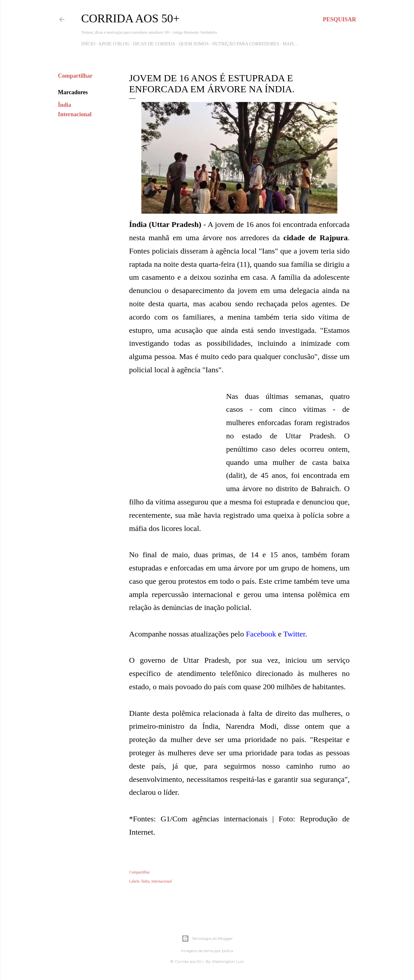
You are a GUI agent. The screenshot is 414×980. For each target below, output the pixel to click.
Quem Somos (194, 44)
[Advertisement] (178, 443)
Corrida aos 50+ (130, 18)
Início (88, 44)
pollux (228, 951)
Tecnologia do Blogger (207, 939)
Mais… (291, 44)
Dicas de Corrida (154, 44)
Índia (65, 105)
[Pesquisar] (339, 19)
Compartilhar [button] (75, 76)
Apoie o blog (114, 44)
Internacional (75, 114)
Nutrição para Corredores (246, 44)
